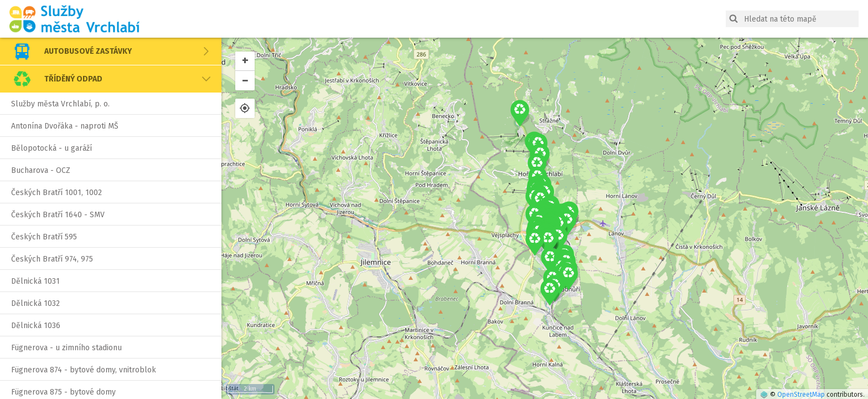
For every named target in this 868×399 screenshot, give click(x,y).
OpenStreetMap (801, 395)
